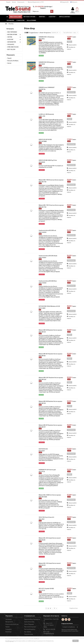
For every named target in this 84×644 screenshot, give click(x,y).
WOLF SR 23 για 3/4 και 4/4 (46, 517)
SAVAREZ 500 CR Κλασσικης (47, 62)
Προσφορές (9, 619)
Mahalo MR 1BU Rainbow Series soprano (51, 354)
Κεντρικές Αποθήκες (13, 61)
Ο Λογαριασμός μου (29, 616)
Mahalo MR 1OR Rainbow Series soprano (50, 330)
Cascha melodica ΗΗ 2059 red (47, 230)
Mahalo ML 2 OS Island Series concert (50, 563)
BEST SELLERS (11, 49)
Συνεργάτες (9, 629)
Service (14, 2)
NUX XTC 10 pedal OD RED (46, 589)
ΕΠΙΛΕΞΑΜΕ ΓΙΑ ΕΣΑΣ (13, 47)
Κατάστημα (8, 632)
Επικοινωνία (21, 2)
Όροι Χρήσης (28, 632)
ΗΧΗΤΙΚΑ (10, 37)
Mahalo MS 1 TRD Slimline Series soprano (51, 180)
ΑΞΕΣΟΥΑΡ (10, 39)
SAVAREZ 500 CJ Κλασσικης (47, 37)
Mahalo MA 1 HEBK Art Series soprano (50, 495)
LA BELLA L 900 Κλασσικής (46, 114)
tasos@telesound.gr (49, 634)
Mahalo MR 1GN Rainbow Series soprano (50, 401)
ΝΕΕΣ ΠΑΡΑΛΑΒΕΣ (12, 32)
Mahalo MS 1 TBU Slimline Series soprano (51, 205)
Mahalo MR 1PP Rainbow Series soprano (50, 425)
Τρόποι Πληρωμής (29, 624)
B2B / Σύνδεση (73, 12)
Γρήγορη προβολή (72, 45)
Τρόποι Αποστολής (29, 622)
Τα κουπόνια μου (29, 634)
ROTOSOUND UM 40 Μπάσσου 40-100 (49, 306)
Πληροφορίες (11, 55)
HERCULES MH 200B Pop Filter (48, 160)
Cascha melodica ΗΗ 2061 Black (48, 256)
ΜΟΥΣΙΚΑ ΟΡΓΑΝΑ (12, 34)
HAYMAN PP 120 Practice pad (47, 470)
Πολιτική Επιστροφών (30, 627)
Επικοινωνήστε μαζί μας (12, 624)
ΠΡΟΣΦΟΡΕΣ (11, 44)
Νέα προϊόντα (9, 622)
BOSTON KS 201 (43, 449)
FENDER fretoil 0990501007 (47, 87)
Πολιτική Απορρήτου (30, 629)
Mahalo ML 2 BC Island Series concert (50, 538)
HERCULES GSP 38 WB (45, 139)
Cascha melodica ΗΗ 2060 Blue (48, 281)
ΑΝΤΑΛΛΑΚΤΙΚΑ (12, 42)
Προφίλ (8, 2)
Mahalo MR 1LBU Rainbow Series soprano (51, 378)
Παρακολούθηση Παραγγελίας (32, 619)
